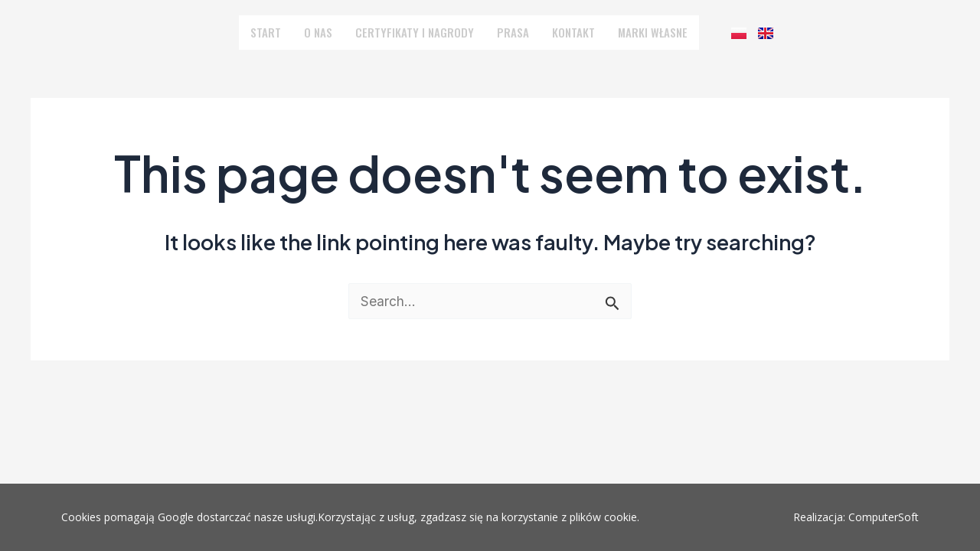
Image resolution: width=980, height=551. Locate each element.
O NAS (328, 32)
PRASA (509, 32)
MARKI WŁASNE (642, 32)
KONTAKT (567, 32)
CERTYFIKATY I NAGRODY (418, 32)
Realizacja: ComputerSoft (856, 517)
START (278, 32)
